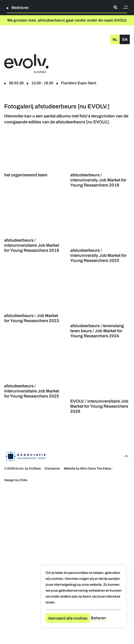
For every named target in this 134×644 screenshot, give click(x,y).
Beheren (98, 618)
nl (115, 39)
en (125, 39)
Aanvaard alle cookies (68, 618)
